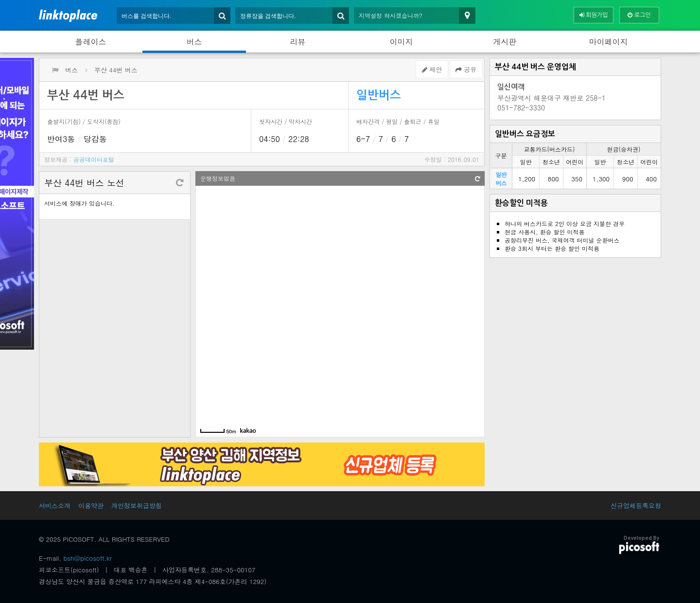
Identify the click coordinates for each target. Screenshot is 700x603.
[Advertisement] (575, 331)
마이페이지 (609, 42)
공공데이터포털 (94, 159)
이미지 (402, 42)
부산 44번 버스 (116, 70)
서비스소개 (55, 505)
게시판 (505, 42)
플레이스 (91, 42)
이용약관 (91, 505)
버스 (194, 42)
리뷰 (298, 42)
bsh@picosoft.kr (88, 558)
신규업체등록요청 (636, 505)
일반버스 (379, 95)
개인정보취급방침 (137, 505)
